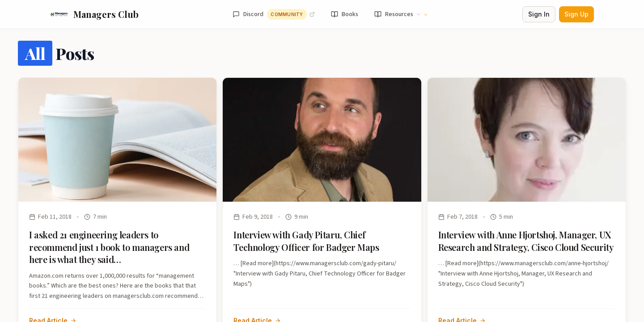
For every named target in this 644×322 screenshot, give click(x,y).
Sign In (539, 14)
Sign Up (576, 14)
